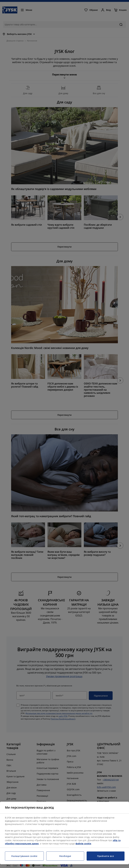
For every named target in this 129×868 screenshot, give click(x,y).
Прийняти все (105, 856)
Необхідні (65, 856)
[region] (64, 833)
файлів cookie (83, 844)
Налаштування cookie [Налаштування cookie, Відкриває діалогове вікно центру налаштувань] (24, 856)
